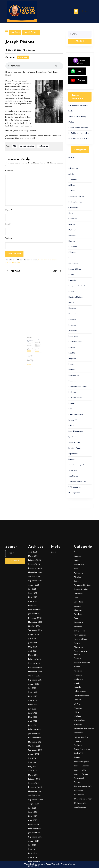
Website (9, 238)
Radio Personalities (76, 415)
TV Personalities (75, 487)
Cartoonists (73, 208)
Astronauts (73, 180)
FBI (14, 146)
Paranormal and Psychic (78, 387)
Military (72, 364)
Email (8, 224)
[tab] (76, 11)
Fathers (71, 275)
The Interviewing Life (77, 465)
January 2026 (34, 808)
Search (85, 11)
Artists (71, 174)
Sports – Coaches (75, 437)
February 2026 (34, 804)
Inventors (72, 325)
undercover (43, 146)
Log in (54, 796)
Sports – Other (74, 443)
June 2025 (32, 837)
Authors (72, 191)
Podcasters (73, 392)
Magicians (72, 359)
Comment (10, 171)
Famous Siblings (75, 269)
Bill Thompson (32, 343)
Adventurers (73, 168)
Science (71, 426)
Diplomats (72, 230)
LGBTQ (72, 353)
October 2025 (34, 821)
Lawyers (72, 347)
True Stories (73, 476)
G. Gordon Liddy (32, 348)
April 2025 (33, 846)
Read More (32, 347)
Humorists (72, 314)
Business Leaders (75, 202)
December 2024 (35, 862)
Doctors (72, 241)
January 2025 (34, 858)
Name (9, 210)
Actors (71, 163)
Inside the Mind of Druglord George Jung (32, 342)
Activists (72, 157)
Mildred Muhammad (36, 342)
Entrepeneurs (74, 258)
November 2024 (35, 866)
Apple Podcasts (79, 61)
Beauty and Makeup (76, 196)
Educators (72, 252)
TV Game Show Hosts (77, 482)
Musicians (72, 381)
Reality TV (73, 420)
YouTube (78, 80)
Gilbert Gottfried (81, 128)
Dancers (72, 224)
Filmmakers (73, 280)
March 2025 (33, 850)
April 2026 (33, 796)
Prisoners (72, 403)
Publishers (72, 409)
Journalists (73, 331)
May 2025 (33, 841)
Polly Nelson (84, 133)
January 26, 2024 (32, 343)
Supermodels (73, 454)
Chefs (71, 213)
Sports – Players (75, 448)
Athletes (72, 185)
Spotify (77, 71)
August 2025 (34, 829)
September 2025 (35, 825)
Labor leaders (74, 336)
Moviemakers (74, 375)
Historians (72, 308)
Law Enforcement (75, 342)
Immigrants (73, 319)
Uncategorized (74, 493)
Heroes (71, 303)
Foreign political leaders (78, 286)
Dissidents (72, 236)
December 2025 (35, 813)
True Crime (15, 32)
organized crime (27, 146)
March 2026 (33, 800)
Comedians (73, 219)
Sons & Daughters (76, 431)
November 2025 (35, 817)
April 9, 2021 (32, 349)
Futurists (72, 292)
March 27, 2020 (15, 50)
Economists (73, 247)
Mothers (72, 370)
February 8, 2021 (36, 342)
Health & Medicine (76, 297)
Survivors (72, 459)
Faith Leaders (74, 264)
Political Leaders (75, 398)
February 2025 (34, 854)
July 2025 (32, 833)
